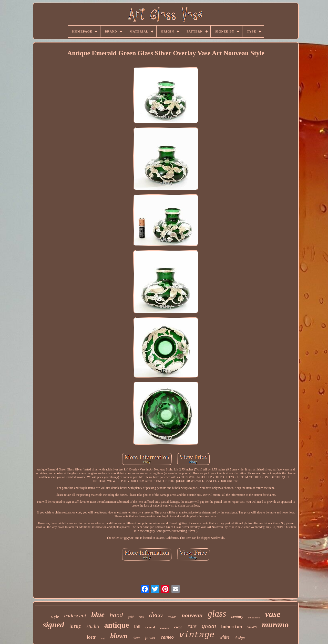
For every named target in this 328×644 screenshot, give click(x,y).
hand (116, 615)
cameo (167, 637)
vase (273, 614)
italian (172, 617)
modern (165, 628)
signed (53, 625)
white (225, 637)
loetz (91, 637)
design (240, 638)
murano (275, 625)
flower (151, 637)
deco (156, 615)
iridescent (75, 615)
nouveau (192, 615)
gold (131, 617)
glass (217, 614)
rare (192, 626)
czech (178, 627)
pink (141, 617)
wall (103, 638)
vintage (197, 635)
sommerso (254, 617)
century (237, 617)
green (209, 626)
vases (252, 627)
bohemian (232, 627)
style (55, 616)
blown (119, 636)
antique (117, 625)
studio (93, 626)
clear (136, 638)
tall (137, 626)
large (75, 626)
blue (98, 615)
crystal (150, 627)
